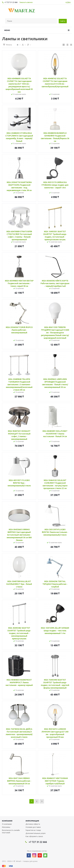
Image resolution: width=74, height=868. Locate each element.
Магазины (6, 827)
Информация (32, 821)
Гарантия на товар (33, 830)
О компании (7, 824)
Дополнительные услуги (36, 833)
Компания (7, 821)
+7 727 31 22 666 (11, 2)
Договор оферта (33, 824)
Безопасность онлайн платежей (11, 831)
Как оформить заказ (34, 836)
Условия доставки (33, 827)
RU (70, 2)
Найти (63, 21)
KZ (67, 2)
